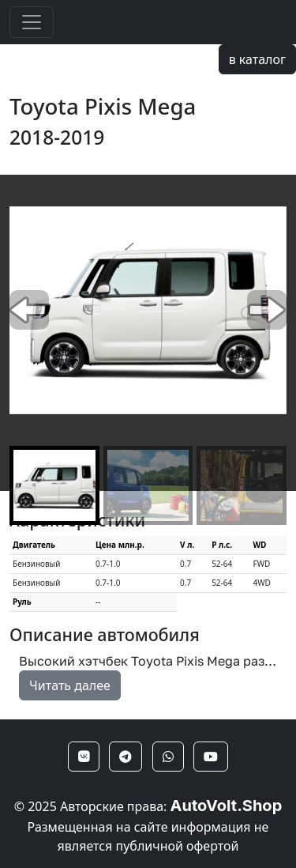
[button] (267, 310)
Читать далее (70, 685)
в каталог (257, 59)
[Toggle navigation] (32, 22)
